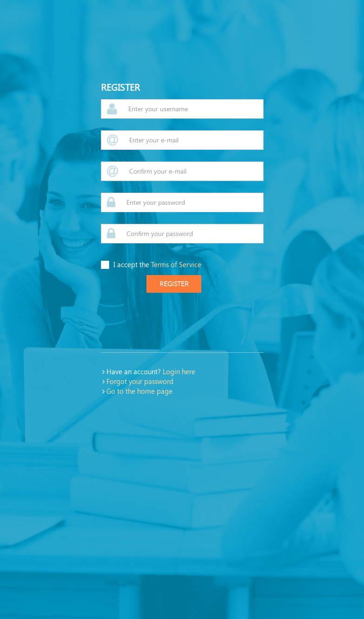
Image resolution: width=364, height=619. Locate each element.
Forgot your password (140, 381)
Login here (179, 371)
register (174, 284)
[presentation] (172, 323)
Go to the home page (139, 391)
